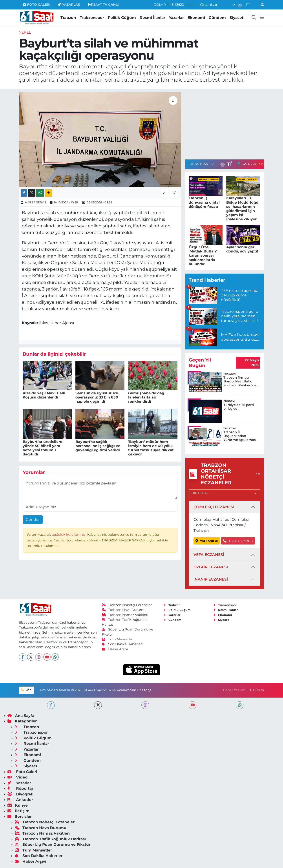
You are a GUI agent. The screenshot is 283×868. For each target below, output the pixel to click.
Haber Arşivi (115, 649)
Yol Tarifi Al (207, 541)
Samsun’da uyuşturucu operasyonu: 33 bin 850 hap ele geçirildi (97, 397)
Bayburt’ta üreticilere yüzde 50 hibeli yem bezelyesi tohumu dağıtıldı (42, 448)
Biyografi (20, 794)
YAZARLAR (69, 5)
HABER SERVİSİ (36, 202)
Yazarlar (176, 18)
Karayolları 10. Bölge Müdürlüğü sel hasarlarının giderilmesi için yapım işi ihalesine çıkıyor (242, 209)
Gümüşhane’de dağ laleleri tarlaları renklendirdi (146, 397)
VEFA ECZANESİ (209, 555)
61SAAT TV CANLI (103, 5)
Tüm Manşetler (117, 639)
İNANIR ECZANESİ (211, 579)
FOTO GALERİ (36, 5)
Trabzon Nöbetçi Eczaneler (127, 605)
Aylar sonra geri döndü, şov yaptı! (242, 249)
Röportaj (20, 788)
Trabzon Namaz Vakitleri (125, 615)
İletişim (18, 811)
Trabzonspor (92, 18)
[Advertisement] (225, 123)
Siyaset (236, 18)
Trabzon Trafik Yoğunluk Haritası (50, 839)
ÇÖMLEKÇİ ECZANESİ (214, 507)
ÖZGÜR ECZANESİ (211, 567)
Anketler (20, 800)
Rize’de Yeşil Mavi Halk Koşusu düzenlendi (44, 395)
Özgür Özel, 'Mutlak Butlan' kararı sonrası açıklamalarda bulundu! (203, 256)
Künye (18, 805)
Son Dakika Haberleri (122, 644)
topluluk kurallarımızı (69, 535)
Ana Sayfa (21, 716)
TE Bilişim (256, 690)
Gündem (217, 18)
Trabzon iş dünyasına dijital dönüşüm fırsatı (204, 202)
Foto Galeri (22, 772)
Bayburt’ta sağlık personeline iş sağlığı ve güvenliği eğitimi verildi (98, 446)
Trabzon (68, 18)
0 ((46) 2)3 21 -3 (238, 541)
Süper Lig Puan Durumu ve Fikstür (53, 844)
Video (17, 777)
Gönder (33, 519)
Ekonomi (196, 18)
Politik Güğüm (122, 18)
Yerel (25, 32)
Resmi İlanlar (152, 18)
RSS (27, 690)
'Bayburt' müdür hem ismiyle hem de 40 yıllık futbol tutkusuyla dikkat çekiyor (151, 448)
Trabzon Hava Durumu (124, 610)
